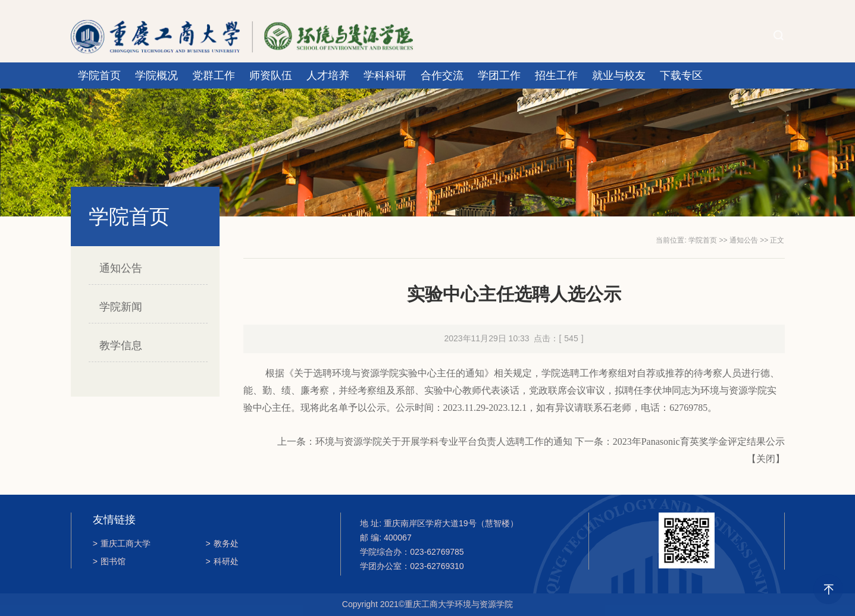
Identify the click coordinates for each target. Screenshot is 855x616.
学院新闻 (121, 307)
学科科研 (385, 76)
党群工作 (214, 76)
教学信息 (121, 345)
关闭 (766, 459)
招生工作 (556, 76)
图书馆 (109, 561)
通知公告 (121, 268)
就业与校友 (619, 76)
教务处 (222, 543)
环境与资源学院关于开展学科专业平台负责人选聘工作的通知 (444, 441)
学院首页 (99, 76)
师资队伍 (271, 76)
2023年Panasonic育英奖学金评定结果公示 (699, 441)
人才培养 (328, 76)
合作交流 (442, 76)
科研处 (222, 561)
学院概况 (156, 76)
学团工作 (499, 76)
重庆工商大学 (122, 543)
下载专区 (681, 76)
